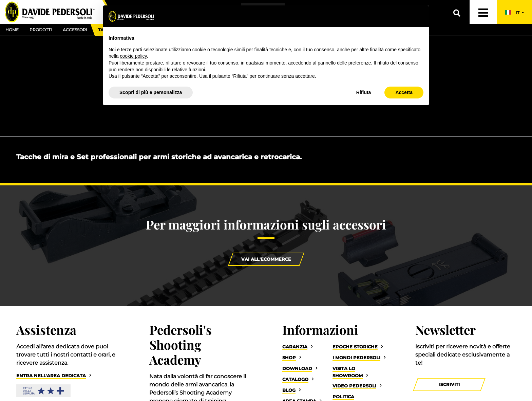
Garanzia (295, 347)
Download (297, 369)
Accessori (75, 30)
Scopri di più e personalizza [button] (151, 92)
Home (12, 30)
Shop (289, 358)
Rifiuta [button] (364, 92)
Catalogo (295, 379)
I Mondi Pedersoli (356, 358)
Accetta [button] (404, 92)
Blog (289, 390)
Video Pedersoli (354, 386)
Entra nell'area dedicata (51, 376)
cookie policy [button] (133, 56)
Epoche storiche (355, 347)
